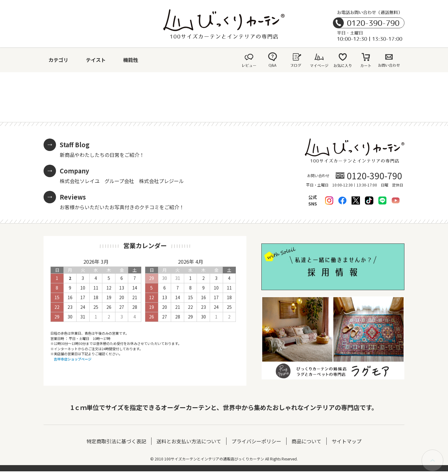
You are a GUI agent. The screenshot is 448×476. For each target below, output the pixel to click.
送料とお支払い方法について (189, 441)
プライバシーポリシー (256, 441)
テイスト (96, 60)
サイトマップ (347, 441)
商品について (306, 441)
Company (74, 171)
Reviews (73, 197)
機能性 (131, 60)
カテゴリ (58, 60)
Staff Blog (75, 145)
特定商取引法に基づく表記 (116, 441)
